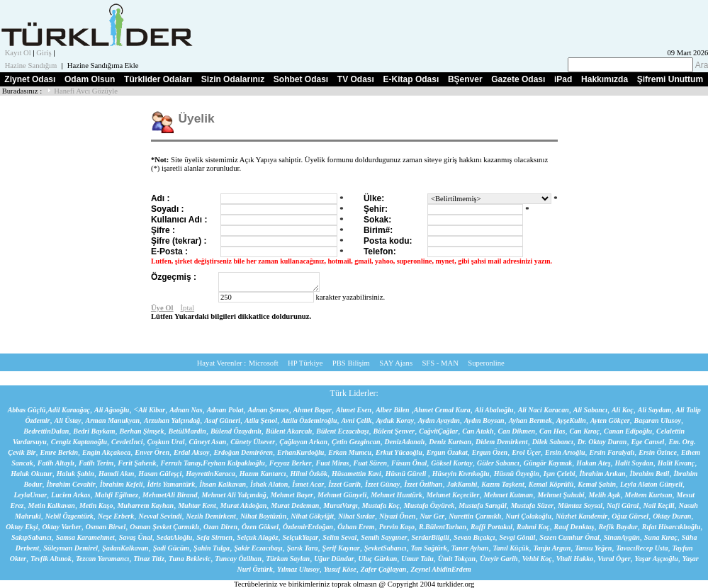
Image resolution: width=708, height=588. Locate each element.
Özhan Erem (356, 527)
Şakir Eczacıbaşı (258, 548)
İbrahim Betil (650, 474)
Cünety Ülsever (253, 442)
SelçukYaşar (300, 537)
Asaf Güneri (222, 420)
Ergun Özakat (447, 452)
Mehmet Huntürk (397, 495)
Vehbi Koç (537, 559)
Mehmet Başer (292, 495)
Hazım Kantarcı (263, 474)
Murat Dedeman (295, 505)
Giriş (44, 53)
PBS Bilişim (351, 363)
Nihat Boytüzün (263, 516)
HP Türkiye (305, 363)
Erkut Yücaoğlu (399, 452)
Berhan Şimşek (141, 431)
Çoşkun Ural (165, 442)
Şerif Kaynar (341, 548)
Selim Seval (339, 537)
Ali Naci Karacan (544, 410)
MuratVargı (340, 505)
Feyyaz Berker (291, 463)
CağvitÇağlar (438, 431)
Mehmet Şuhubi (561, 495)
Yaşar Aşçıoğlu (657, 559)
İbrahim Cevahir (71, 484)
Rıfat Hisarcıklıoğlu (672, 527)
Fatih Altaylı (56, 463)
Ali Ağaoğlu (112, 410)
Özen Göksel (260, 527)
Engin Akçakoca (106, 452)
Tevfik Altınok (51, 559)
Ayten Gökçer (610, 420)
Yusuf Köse (340, 569)
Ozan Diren (220, 527)
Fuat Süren (371, 463)
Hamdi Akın (116, 474)
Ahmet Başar (313, 410)
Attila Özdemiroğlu (309, 420)
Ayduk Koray (394, 420)
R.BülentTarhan (443, 527)
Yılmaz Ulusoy (298, 569)
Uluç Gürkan (378, 559)
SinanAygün (622, 537)
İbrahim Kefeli (122, 484)
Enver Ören (152, 452)
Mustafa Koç (381, 505)
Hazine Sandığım (31, 66)
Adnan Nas (186, 410)
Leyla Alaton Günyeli (651, 484)
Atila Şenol (261, 420)
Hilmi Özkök (309, 474)
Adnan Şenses (269, 410)
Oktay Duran (672, 516)
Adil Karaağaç (69, 410)
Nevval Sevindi (160, 516)
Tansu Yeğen (593, 548)
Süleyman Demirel (71, 548)
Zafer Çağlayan (384, 569)
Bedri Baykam (94, 431)
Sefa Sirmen (214, 537)
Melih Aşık (605, 495)
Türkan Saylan (288, 559)
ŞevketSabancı (386, 548)
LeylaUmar (30, 495)
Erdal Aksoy (191, 452)
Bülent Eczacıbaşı (342, 431)
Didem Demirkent (502, 442)
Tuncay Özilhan (238, 559)
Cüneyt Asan (208, 442)
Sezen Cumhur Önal (569, 537)
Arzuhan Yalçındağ (172, 420)
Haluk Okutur (32, 474)
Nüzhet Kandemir (581, 516)
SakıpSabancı (32, 537)
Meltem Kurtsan (649, 495)
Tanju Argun (552, 548)
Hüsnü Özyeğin (517, 474)
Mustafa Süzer (532, 505)
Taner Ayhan (470, 548)
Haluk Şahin (75, 474)
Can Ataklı (478, 431)
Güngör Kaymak (548, 463)
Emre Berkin (59, 452)
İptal (188, 308)
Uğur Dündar (334, 559)
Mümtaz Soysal (580, 505)
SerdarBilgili (431, 537)
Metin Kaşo (96, 505)
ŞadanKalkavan (125, 548)
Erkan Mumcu (350, 452)
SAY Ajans (396, 363)
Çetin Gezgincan (356, 442)
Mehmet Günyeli (342, 495)
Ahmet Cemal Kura (442, 410)
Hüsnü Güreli (407, 474)
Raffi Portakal (491, 527)
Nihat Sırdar (356, 516)
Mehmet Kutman (508, 495)
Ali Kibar (152, 410)
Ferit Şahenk (137, 463)
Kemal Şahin (597, 484)
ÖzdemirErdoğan (308, 527)
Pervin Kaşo (397, 527)
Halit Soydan (634, 463)
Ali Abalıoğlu (494, 410)
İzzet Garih (344, 484)
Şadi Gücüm (171, 548)
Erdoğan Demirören (243, 452)
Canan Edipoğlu (628, 431)
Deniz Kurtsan (450, 442)
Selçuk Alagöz (257, 537)
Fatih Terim (96, 463)
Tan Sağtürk (429, 548)
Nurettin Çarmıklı (475, 516)
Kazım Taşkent (502, 484)
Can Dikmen (517, 431)
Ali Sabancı (590, 410)
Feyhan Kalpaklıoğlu (234, 463)
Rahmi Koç (533, 527)
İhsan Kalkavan (223, 484)
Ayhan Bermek (530, 420)
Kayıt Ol (18, 53)
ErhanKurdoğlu (300, 452)
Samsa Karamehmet (85, 537)
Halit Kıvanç (676, 463)
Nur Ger (432, 516)
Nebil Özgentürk (69, 516)
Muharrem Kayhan (145, 505)
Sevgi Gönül (517, 537)
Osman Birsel (106, 527)
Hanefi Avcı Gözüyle (86, 91)
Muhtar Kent (197, 505)
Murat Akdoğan (243, 505)
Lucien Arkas (71, 495)
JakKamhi (462, 484)
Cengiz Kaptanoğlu (79, 442)
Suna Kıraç (661, 537)
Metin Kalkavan (52, 505)
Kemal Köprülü (551, 484)
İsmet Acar (308, 484)
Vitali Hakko (575, 559)
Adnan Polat (225, 410)
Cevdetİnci (127, 442)
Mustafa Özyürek (429, 505)
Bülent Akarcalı (289, 431)
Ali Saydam (655, 410)
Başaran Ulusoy (658, 420)
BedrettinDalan (46, 431)
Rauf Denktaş (574, 527)
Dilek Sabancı (553, 442)
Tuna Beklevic (190, 559)
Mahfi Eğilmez (117, 495)
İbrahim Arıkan (603, 474)
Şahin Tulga (212, 548)
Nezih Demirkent (211, 516)
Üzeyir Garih (499, 559)
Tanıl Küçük (511, 548)
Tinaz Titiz (148, 559)
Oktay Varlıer (61, 527)
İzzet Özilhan (423, 484)
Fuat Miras (333, 463)
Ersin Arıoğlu (565, 452)
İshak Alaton (269, 484)
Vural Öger (614, 559)
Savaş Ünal (136, 537)
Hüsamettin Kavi (356, 474)
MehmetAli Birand (170, 495)
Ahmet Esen (354, 410)
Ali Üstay (68, 420)
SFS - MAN (440, 363)
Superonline (486, 363)
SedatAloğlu (175, 537)
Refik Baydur (618, 527)
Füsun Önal (409, 463)
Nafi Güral (623, 505)
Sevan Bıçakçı (474, 537)
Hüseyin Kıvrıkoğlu (461, 474)
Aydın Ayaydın (439, 420)
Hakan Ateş (593, 463)
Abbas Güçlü (27, 410)
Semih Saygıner (384, 537)
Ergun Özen (490, 452)
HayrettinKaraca (210, 474)
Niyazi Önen (397, 516)
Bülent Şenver (394, 431)
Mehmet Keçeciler (453, 495)
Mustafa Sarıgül (483, 505)
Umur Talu (417, 559)
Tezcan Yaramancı (102, 559)
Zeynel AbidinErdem (440, 569)
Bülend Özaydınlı (236, 431)
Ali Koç (623, 410)
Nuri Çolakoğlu (528, 516)
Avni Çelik (357, 420)
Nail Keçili (658, 505)
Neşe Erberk (116, 516)
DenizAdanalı (405, 442)
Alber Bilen (393, 410)
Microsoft (264, 363)
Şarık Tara (303, 548)
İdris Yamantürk (172, 484)
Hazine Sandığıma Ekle (103, 66)
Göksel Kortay (452, 463)
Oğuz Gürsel (630, 516)
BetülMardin (187, 431)
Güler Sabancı (498, 463)
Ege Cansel (647, 442)
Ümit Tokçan (457, 559)
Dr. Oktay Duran (602, 442)
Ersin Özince (658, 452)
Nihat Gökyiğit (312, 516)
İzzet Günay (382, 484)
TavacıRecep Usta (642, 548)
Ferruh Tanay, (181, 463)
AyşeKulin (571, 420)
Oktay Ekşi (22, 527)
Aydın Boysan (484, 420)
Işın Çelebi (560, 474)
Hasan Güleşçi (160, 474)
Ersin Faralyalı (612, 452)
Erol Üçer (526, 452)
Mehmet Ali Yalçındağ (234, 495)
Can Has (552, 431)
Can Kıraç (584, 431)
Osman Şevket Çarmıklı (164, 527)
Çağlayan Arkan (303, 442)
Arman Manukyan (113, 420)
